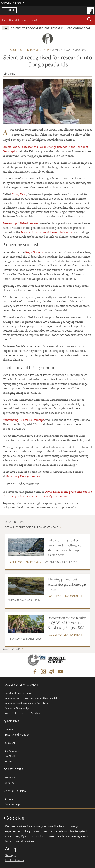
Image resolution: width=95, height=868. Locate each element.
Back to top (11, 649)
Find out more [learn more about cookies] (15, 860)
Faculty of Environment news (30, 50)
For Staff (10, 756)
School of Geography (17, 708)
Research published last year (21, 223)
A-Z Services (12, 751)
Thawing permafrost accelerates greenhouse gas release (67, 584)
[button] (89, 20)
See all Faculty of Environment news (32, 527)
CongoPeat (19, 194)
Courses (9, 729)
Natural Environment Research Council (47, 232)
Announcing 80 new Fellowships (23, 420)
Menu (11, 10)
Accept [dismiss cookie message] (12, 849)
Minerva (9, 782)
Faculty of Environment (20, 20)
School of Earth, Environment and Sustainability (32, 698)
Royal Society (34, 252)
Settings (10, 855)
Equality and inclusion (17, 734)
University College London (23, 476)
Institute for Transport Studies (22, 713)
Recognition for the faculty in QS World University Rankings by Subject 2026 (67, 623)
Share (11, 74)
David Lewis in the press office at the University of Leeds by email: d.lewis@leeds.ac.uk (47, 494)
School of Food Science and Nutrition (26, 703)
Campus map (12, 804)
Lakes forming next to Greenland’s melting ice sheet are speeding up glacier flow (64, 547)
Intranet (9, 761)
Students (10, 777)
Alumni (9, 799)
